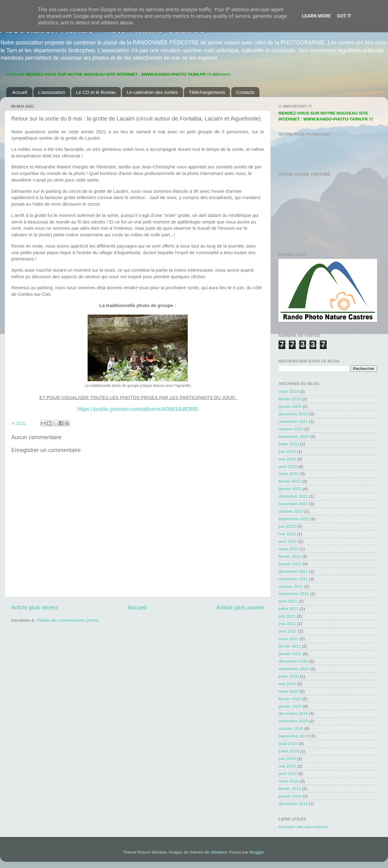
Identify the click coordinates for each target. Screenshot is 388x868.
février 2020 (290, 699)
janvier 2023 (290, 489)
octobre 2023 (291, 429)
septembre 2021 (294, 594)
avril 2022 (288, 541)
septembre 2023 (294, 437)
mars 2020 (288, 691)
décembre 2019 (293, 714)
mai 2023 (287, 459)
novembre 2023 (293, 421)
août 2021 (288, 601)
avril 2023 (288, 467)
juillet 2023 (289, 444)
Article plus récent (34, 607)
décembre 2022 (293, 496)
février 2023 (290, 481)
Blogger (257, 852)
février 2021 (290, 646)
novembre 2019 (293, 721)
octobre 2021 (291, 586)
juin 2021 (287, 616)
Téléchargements (207, 92)
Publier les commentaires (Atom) (68, 620)
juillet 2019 (289, 751)
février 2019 (290, 789)
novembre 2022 (293, 504)
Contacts (245, 92)
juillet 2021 (289, 609)
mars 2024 (288, 391)
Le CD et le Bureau (96, 92)
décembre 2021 (293, 571)
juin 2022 (287, 526)
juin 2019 (287, 759)
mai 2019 (287, 766)
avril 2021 (288, 631)
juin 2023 (287, 452)
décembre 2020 (293, 661)
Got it (344, 16)
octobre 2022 (291, 511)
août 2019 (288, 744)
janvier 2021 (290, 654)
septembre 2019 (294, 736)
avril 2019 (288, 774)
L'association (52, 92)
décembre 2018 (293, 804)
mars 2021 (288, 639)
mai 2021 (287, 624)
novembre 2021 (293, 579)
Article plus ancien (240, 607)
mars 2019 (288, 781)
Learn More (316, 16)
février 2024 (290, 399)
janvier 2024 (290, 406)
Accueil (20, 92)
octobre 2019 (291, 729)
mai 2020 (287, 684)
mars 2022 (288, 549)
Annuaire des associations (303, 827)
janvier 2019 (290, 796)
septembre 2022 (294, 519)
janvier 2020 (290, 706)
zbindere (219, 852)
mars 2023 (288, 474)
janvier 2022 (290, 564)
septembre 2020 (294, 669)
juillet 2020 (289, 676)
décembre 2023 (293, 414)
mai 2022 (287, 534)
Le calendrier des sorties (152, 92)
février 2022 (290, 556)
